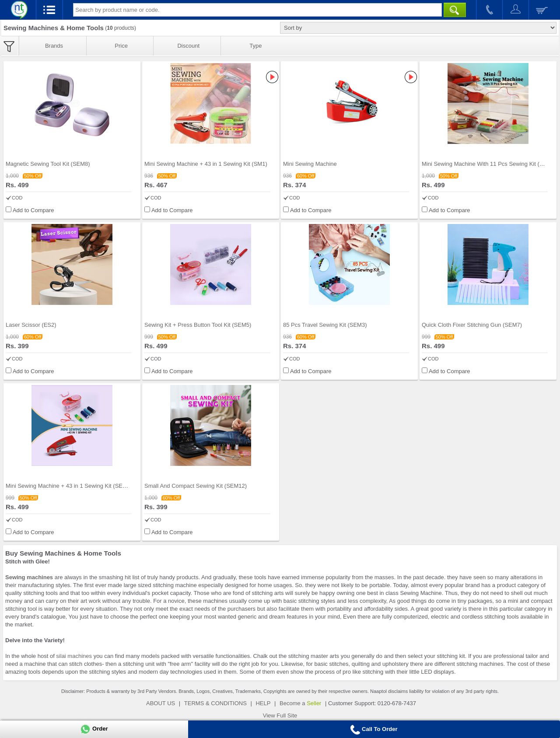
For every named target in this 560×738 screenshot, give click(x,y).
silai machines (74, 656)
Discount (188, 46)
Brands (54, 46)
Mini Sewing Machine (310, 164)
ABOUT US (161, 703)
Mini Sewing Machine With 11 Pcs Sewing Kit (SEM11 (490, 164)
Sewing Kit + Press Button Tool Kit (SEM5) (198, 325)
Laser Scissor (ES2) (31, 325)
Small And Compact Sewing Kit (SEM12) (196, 486)
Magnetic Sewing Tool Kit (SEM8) (48, 164)
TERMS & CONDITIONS (215, 703)
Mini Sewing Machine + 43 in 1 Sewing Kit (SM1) (206, 164)
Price (121, 46)
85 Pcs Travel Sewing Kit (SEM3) (325, 325)
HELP (263, 703)
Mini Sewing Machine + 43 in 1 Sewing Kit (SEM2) (69, 486)
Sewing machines (29, 577)
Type (255, 46)
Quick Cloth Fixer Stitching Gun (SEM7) (472, 325)
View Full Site (280, 715)
